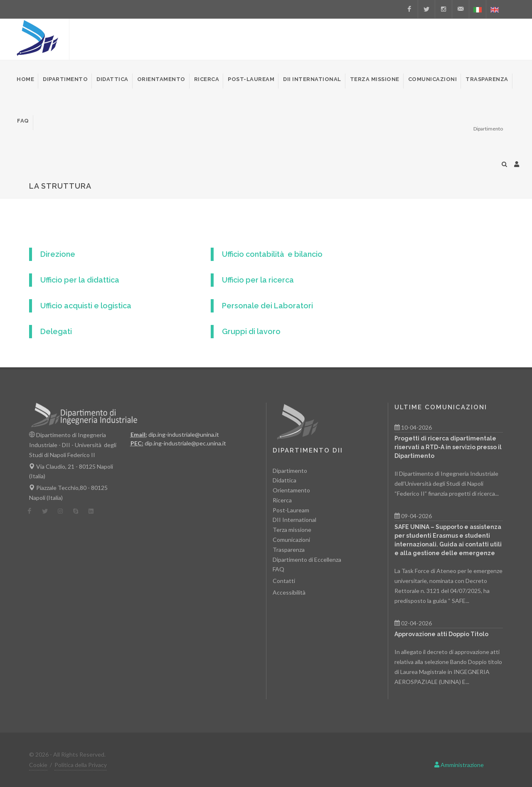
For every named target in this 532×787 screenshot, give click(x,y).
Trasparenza (289, 550)
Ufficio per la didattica (80, 280)
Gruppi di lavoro (251, 331)
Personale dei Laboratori (267, 306)
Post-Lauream (291, 510)
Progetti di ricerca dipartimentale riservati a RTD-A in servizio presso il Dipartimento (448, 447)
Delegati (56, 331)
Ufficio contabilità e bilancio (272, 254)
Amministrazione (459, 765)
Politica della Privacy (81, 765)
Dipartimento (290, 471)
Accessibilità (289, 592)
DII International (294, 520)
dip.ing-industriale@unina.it (184, 434)
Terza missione (292, 530)
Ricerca (282, 500)
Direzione (58, 254)
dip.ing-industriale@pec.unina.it (185, 443)
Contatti (284, 581)
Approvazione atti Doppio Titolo (441, 634)
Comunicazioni (291, 540)
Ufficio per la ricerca (258, 280)
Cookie (38, 765)
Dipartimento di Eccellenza (307, 560)
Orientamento (291, 490)
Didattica (284, 480)
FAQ (278, 569)
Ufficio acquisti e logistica (86, 306)
